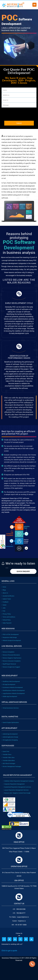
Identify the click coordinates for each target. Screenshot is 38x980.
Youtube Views (6, 754)
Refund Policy (6, 620)
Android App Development (10, 734)
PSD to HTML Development (10, 634)
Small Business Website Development (13, 690)
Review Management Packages (11, 766)
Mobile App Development (9, 696)
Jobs (3, 608)
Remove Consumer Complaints (11, 661)
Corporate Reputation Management (14, 784)
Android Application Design (10, 737)
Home (4, 587)
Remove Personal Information (11, 655)
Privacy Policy (6, 614)
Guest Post (5, 751)
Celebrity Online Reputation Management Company (18, 781)
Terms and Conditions (8, 617)
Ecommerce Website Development (12, 687)
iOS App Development (8, 684)
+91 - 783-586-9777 (19, 913)
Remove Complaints (8, 652)
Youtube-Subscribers (8, 760)
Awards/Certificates (8, 596)
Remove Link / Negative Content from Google (17, 793)
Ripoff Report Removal (9, 664)
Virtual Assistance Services (10, 708)
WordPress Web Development (11, 681)
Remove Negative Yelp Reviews (11, 658)
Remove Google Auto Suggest (11, 667)
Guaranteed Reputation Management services (17, 787)
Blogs (4, 590)
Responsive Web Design (9, 637)
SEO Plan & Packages (8, 763)
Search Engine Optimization (10, 722)
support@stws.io (23, 917)
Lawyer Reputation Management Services (16, 790)
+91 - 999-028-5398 (19, 909)
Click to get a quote (9, 950)
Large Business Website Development (13, 693)
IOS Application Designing (10, 740)
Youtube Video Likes (8, 757)
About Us (5, 593)
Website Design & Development (11, 640)
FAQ (3, 611)
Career (4, 605)
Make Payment (6, 623)
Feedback (5, 602)
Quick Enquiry (23, 571)
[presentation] (17, 114)
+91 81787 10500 (21, 925)
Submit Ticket (6, 599)
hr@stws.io (22, 921)
